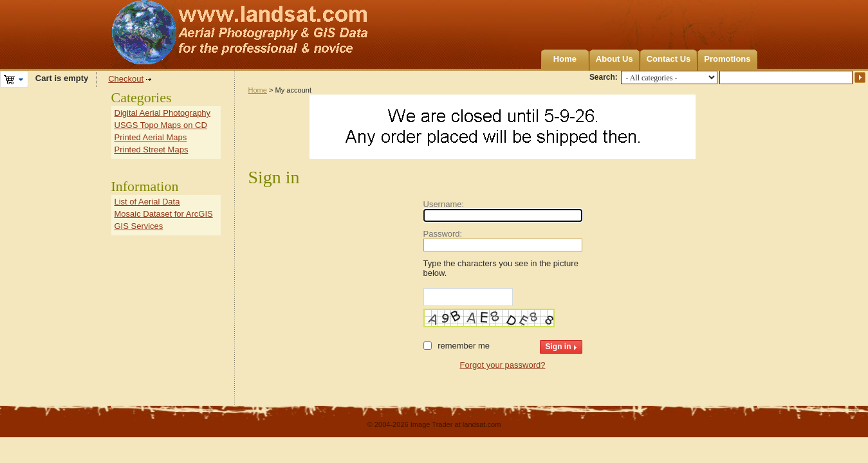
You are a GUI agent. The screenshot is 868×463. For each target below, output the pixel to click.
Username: (444, 204)
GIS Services (139, 226)
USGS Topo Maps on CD (161, 125)
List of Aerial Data (147, 202)
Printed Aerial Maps (151, 137)
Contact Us (669, 59)
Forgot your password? (503, 365)
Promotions (727, 59)
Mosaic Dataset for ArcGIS (164, 214)
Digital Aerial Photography (163, 113)
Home (565, 59)
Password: (443, 234)
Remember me (464, 346)
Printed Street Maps (152, 150)
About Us (614, 59)
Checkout (126, 79)
